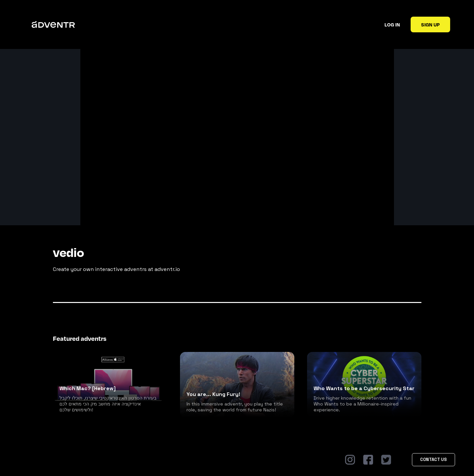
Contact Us (433, 460)
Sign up (430, 24)
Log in (392, 24)
